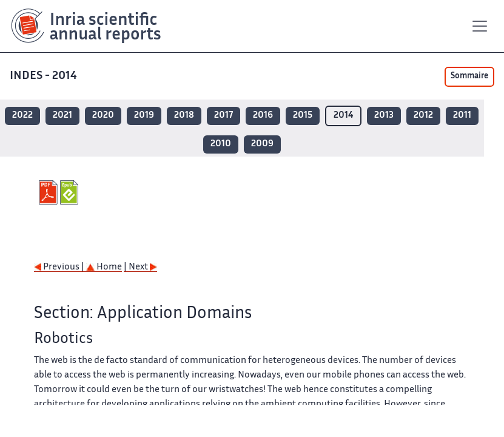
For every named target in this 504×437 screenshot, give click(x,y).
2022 (22, 116)
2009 (262, 144)
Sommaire (469, 76)
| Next (140, 267)
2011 (462, 116)
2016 (263, 116)
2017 (223, 116)
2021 (62, 116)
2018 (184, 116)
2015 (303, 116)
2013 (384, 116)
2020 (103, 116)
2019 (144, 116)
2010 (221, 144)
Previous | (60, 267)
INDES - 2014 (45, 76)
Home (104, 267)
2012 (423, 116)
